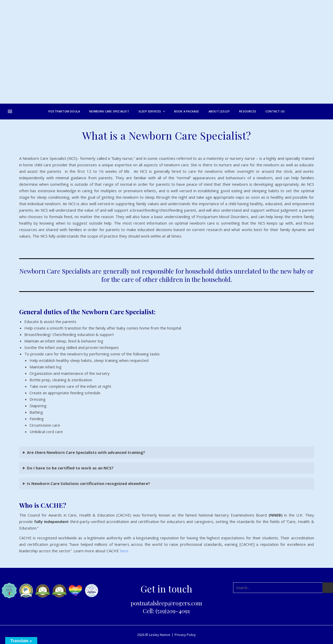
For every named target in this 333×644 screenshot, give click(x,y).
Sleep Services (150, 111)
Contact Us (275, 111)
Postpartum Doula (64, 111)
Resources (248, 111)
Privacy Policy (185, 635)
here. (125, 551)
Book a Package (187, 111)
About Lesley (219, 111)
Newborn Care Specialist (109, 111)
